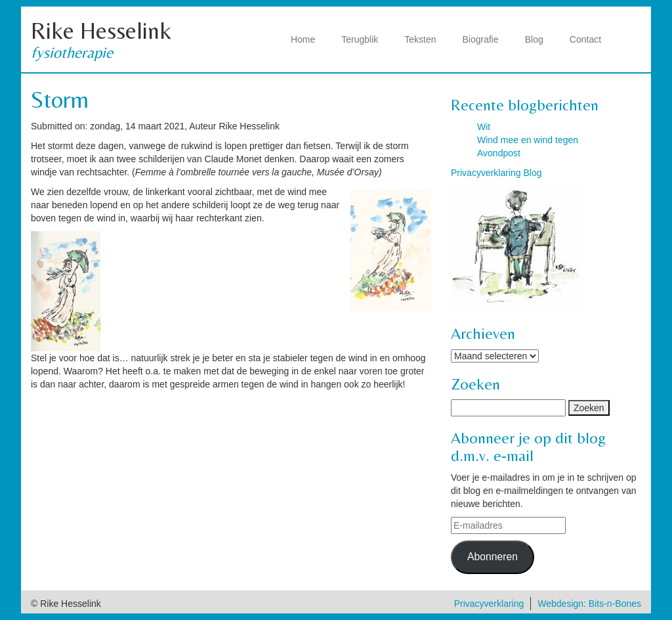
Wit (484, 127)
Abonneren (493, 557)
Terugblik (360, 39)
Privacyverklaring (489, 604)
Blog (534, 39)
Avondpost (499, 153)
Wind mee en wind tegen (528, 140)
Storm (60, 100)
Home (303, 39)
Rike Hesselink (101, 31)
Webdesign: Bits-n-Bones (589, 604)
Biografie (481, 39)
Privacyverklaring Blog (496, 173)
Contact (585, 39)
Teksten (420, 39)
